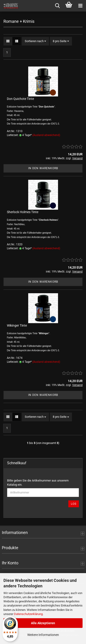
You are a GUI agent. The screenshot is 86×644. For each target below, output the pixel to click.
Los (74, 504)
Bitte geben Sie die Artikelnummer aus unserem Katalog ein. (38, 483)
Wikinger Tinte (17, 325)
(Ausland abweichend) (46, 135)
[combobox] (35, 41)
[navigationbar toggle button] (80, 6)
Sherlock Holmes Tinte (23, 212)
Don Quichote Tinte (20, 99)
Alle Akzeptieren (43, 623)
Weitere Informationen (43, 635)
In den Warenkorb (43, 168)
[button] (8, 41)
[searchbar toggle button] (57, 6)
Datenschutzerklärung (28, 614)
